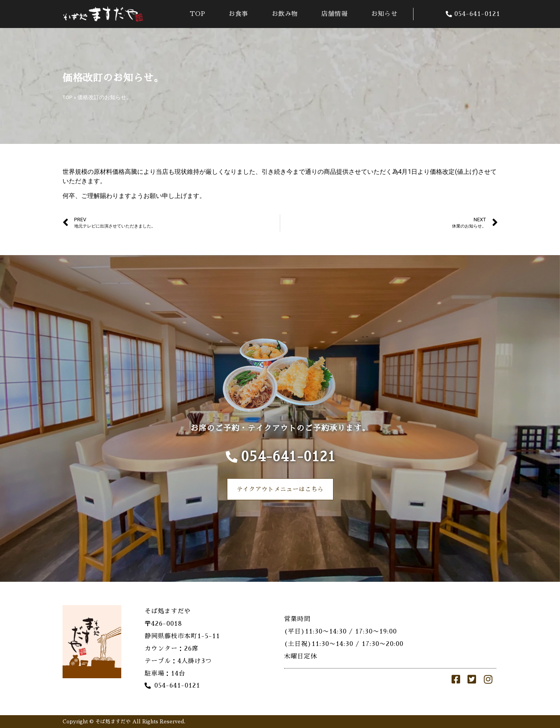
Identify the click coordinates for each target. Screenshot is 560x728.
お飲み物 (285, 14)
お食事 (238, 14)
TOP (197, 14)
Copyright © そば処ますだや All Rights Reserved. (124, 722)
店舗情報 (335, 14)
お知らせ (384, 14)
